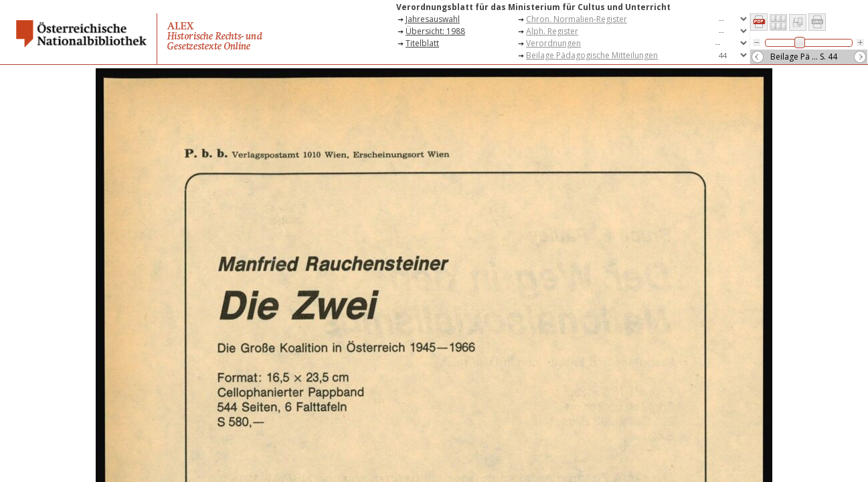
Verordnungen (553, 43)
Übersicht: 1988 (435, 31)
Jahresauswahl (433, 19)
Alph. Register (552, 31)
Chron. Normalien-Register (577, 19)
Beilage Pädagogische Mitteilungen (592, 55)
